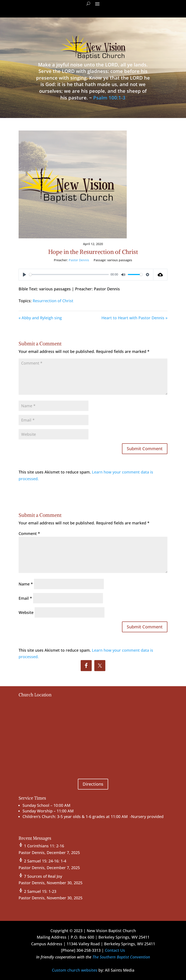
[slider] (69, 274)
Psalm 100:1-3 (109, 98)
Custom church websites (75, 970)
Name (26, 584)
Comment (29, 533)
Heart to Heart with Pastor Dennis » (134, 318)
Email (25, 598)
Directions (93, 784)
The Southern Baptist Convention (121, 957)
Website (26, 612)
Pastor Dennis (79, 260)
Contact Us (115, 950)
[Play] (24, 275)
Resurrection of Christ (53, 301)
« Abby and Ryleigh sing (40, 318)
